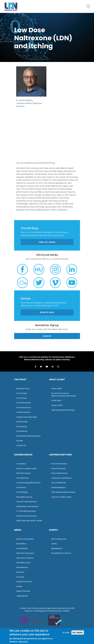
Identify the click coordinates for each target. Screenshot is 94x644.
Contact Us (21, 445)
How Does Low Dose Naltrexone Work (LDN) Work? (64, 395)
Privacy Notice (39, 608)
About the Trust (23, 389)
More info (23, 642)
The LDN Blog (22, 492)
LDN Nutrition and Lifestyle (27, 506)
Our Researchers (24, 408)
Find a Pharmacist (59, 464)
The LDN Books (23, 478)
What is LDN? (57, 389)
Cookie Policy (26, 608)
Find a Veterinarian (59, 473)
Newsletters (21, 544)
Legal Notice (52, 608)
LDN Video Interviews (25, 553)
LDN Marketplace (59, 487)
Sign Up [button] (47, 336)
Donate (20, 441)
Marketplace (57, 548)
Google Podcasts (24, 582)
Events (54, 544)
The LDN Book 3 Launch (61, 553)
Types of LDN (57, 405)
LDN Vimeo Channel (25, 558)
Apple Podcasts (23, 591)
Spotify (19, 586)
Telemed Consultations (61, 478)
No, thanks (78, 632)
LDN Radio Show (23, 563)
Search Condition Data (26, 469)
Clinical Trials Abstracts (26, 502)
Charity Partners (23, 412)
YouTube (20, 577)
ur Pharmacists (24, 403)
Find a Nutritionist (59, 483)
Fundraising (21, 426)
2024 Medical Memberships (28, 436)
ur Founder (22, 393)
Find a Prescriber (59, 469)
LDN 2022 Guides (23, 473)
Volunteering (22, 431)
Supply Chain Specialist (27, 417)
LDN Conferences (59, 539)
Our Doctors (22, 398)
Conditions (21, 464)
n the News (21, 487)
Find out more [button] (47, 242)
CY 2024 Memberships (26, 511)
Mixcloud (20, 572)
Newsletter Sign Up (24, 497)
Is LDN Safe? (56, 401)
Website (20, 106)
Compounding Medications (28, 483)
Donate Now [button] (47, 312)
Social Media (22, 548)
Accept (66, 632)
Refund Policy (64, 608)
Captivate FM (22, 596)
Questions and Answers (27, 516)
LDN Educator (22, 422)
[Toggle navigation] (88, 6)
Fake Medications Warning (63, 410)
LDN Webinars (22, 567)
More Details (63, 360)
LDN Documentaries (25, 539)
